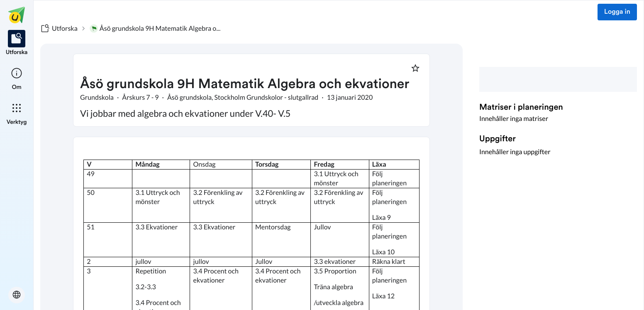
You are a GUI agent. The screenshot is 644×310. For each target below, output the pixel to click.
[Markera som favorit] (415, 68)
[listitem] (17, 43)
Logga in (617, 12)
